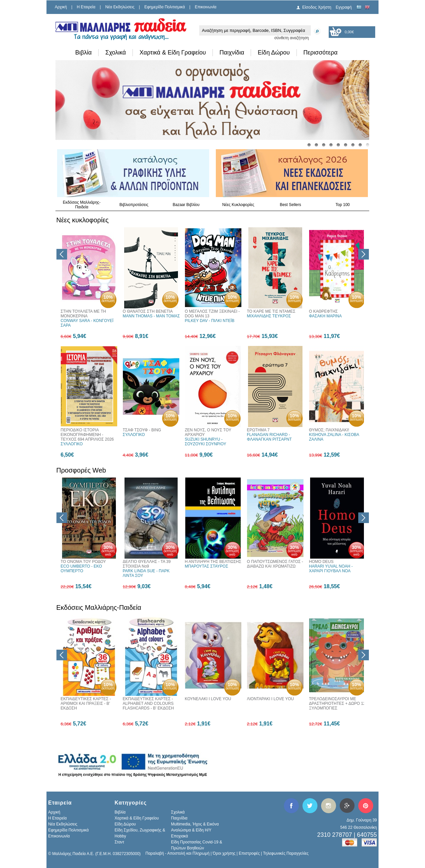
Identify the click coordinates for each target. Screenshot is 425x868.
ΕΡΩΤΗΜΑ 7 (258, 430)
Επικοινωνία (206, 7)
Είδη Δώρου (274, 53)
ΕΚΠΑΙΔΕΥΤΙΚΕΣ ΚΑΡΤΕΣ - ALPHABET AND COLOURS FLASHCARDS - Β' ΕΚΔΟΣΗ (148, 704)
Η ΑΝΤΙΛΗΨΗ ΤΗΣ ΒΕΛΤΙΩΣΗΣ (213, 562)
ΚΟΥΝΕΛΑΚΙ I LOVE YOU (208, 699)
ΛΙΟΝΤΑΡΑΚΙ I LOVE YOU (270, 699)
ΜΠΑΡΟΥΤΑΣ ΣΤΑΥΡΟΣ (207, 566)
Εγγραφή (344, 7)
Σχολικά (116, 53)
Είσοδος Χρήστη (317, 7)
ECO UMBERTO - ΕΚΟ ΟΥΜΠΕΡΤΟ (82, 569)
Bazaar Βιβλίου (186, 205)
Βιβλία (84, 53)
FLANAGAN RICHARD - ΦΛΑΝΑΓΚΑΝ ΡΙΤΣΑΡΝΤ (269, 437)
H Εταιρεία (86, 7)
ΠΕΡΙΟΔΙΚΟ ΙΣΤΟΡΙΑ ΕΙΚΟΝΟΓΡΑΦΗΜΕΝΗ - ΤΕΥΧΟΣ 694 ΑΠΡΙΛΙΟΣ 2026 (87, 435)
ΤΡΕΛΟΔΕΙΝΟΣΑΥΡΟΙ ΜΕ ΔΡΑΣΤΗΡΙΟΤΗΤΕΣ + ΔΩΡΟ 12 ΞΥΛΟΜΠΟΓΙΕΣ (337, 704)
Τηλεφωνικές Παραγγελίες (286, 853)
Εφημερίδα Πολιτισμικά (165, 7)
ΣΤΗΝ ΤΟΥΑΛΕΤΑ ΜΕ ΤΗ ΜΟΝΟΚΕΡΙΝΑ (84, 314)
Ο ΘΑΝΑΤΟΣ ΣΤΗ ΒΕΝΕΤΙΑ (148, 311)
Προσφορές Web (81, 470)
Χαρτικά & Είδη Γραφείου (173, 53)
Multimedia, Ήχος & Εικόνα (195, 824)
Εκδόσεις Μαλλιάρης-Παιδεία (82, 205)
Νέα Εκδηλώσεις (120, 7)
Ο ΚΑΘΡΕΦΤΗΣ (324, 311)
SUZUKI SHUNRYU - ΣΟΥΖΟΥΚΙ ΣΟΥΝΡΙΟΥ (206, 442)
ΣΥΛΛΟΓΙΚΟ (72, 444)
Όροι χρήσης (224, 853)
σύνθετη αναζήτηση (292, 38)
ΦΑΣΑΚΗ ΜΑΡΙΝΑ (326, 316)
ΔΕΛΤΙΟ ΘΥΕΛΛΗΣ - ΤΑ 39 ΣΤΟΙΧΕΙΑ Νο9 (147, 564)
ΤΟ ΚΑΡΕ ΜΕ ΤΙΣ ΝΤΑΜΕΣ (271, 311)
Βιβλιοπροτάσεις (134, 205)
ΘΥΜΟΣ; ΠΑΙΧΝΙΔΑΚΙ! (329, 430)
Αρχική (61, 7)
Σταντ (119, 842)
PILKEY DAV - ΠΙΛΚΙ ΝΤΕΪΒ (210, 321)
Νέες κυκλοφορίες (83, 220)
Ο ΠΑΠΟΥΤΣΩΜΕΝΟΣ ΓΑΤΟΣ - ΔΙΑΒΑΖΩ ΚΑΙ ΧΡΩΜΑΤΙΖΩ (275, 564)
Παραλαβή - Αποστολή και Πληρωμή (177, 853)
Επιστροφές (249, 853)
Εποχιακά (179, 836)
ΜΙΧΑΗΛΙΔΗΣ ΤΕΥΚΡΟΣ (269, 316)
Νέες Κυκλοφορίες (238, 205)
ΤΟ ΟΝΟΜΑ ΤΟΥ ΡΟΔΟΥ (84, 562)
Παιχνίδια (232, 53)
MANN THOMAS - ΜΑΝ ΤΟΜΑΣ (151, 316)
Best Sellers (291, 205)
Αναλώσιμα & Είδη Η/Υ (191, 830)
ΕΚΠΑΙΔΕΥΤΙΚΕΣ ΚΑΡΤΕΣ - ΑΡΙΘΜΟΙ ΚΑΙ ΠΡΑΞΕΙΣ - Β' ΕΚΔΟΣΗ (86, 704)
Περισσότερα (321, 53)
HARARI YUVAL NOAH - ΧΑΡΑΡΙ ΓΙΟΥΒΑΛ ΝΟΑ (331, 569)
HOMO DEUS (321, 562)
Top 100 (343, 205)
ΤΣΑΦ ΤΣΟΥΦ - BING (142, 430)
